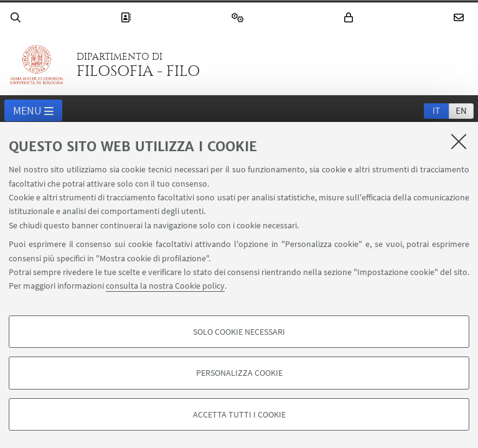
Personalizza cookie (239, 373)
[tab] (436, 110)
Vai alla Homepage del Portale (37, 65)
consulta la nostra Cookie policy (165, 286)
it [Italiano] (436, 110)
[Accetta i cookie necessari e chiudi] (459, 141)
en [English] (461, 110)
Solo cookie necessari (239, 332)
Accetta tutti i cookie (239, 414)
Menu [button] (33, 111)
